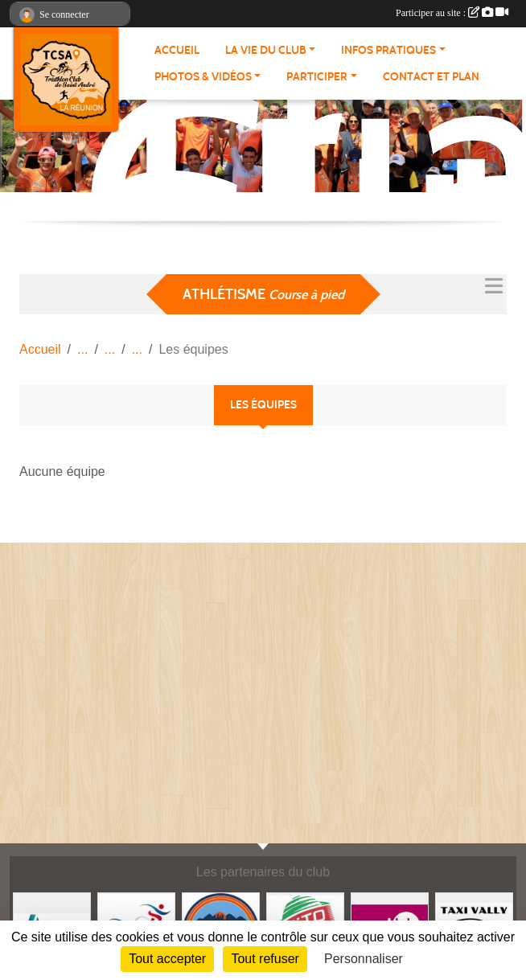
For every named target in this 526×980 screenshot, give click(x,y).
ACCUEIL (177, 50)
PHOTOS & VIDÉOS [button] (203, 77)
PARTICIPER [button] (317, 77)
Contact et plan (431, 77)
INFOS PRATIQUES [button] (388, 50)
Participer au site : (452, 13)
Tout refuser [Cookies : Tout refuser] (265, 959)
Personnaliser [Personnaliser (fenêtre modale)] (364, 959)
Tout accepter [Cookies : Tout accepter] (167, 959)
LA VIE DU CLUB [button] (266, 50)
